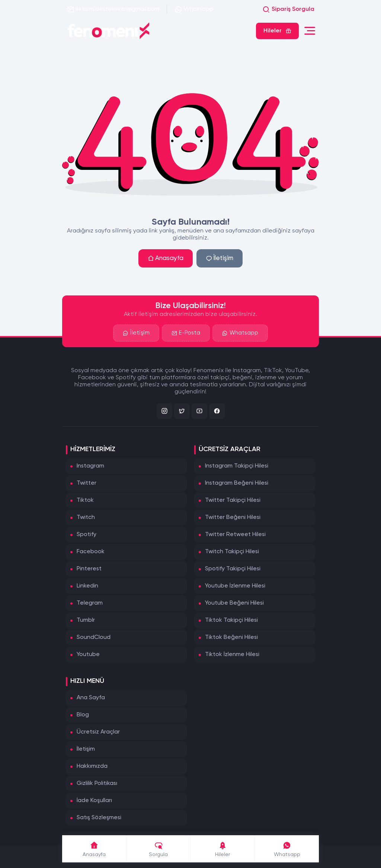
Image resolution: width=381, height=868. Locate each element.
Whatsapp (194, 9)
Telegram (90, 603)
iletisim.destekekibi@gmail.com (113, 9)
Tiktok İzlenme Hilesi (232, 655)
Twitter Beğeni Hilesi (233, 517)
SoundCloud (94, 637)
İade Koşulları (94, 801)
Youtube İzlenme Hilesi (235, 586)
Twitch (86, 517)
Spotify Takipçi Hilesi (233, 569)
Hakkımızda (92, 766)
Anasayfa (166, 258)
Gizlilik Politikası (97, 783)
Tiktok (85, 500)
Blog (83, 715)
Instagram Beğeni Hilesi (237, 483)
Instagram (90, 466)
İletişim (220, 258)
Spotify (87, 535)
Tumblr (86, 620)
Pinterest (89, 569)
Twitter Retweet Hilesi (235, 535)
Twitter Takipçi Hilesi (233, 500)
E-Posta (186, 334)
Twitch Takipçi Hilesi (232, 552)
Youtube (88, 655)
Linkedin (87, 586)
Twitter (87, 483)
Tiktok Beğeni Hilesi (231, 637)
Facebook (91, 552)
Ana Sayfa (91, 698)
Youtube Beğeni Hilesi (234, 603)
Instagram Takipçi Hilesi (237, 466)
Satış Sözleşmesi (99, 818)
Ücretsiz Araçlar (98, 732)
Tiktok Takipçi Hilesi (231, 620)
